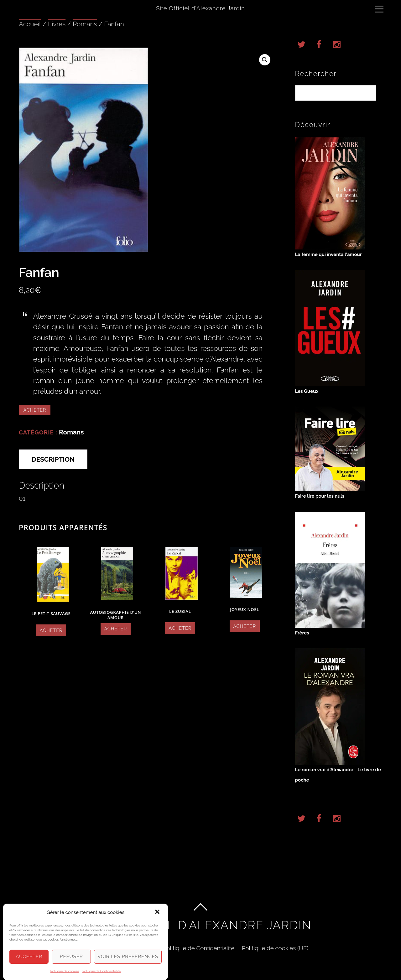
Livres (57, 24)
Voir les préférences (128, 962)
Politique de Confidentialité (199, 948)
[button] (158, 918)
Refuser (71, 962)
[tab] (53, 459)
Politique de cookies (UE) (275, 948)
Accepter (29, 962)
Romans (85, 24)
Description (53, 459)
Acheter (35, 410)
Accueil (30, 24)
